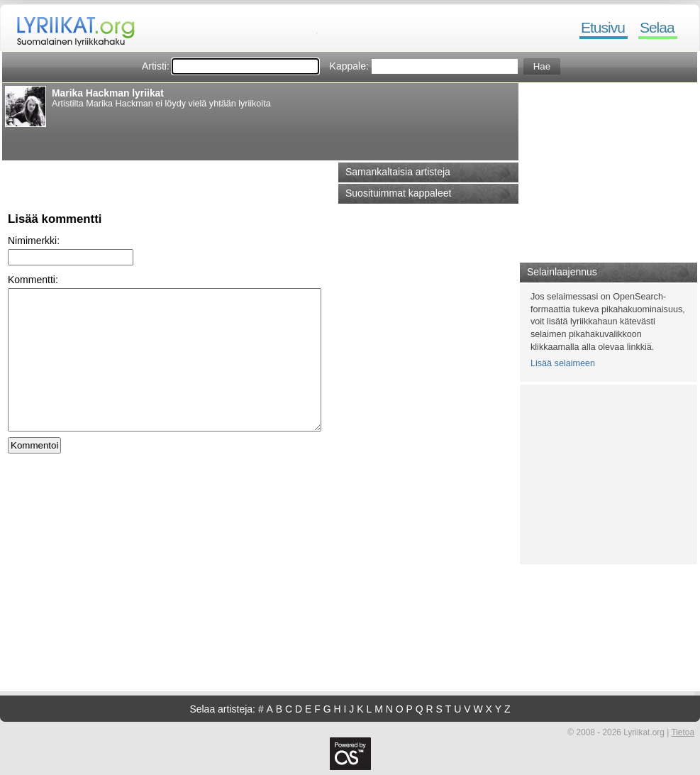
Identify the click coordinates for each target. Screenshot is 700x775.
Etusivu (603, 27)
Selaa (657, 27)
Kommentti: (33, 280)
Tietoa (683, 732)
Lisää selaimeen (563, 363)
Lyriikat (69, 28)
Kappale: (349, 66)
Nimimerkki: (34, 241)
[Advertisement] (175, 141)
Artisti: (156, 66)
